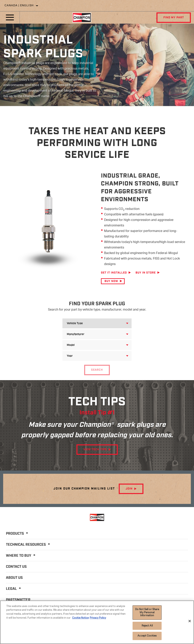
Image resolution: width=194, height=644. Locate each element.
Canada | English (19, 6)
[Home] (82, 18)
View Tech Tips (95, 449)
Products (18, 534)
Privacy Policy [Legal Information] (98, 618)
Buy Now (111, 281)
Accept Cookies (147, 636)
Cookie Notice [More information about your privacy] (80, 618)
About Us (14, 578)
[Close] (190, 621)
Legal (14, 589)
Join (129, 489)
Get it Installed (114, 273)
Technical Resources (29, 545)
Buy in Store (146, 273)
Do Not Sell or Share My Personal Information (147, 612)
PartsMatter (18, 600)
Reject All (147, 626)
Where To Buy (21, 556)
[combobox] (92, 323)
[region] (97, 622)
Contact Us (16, 567)
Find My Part (174, 18)
